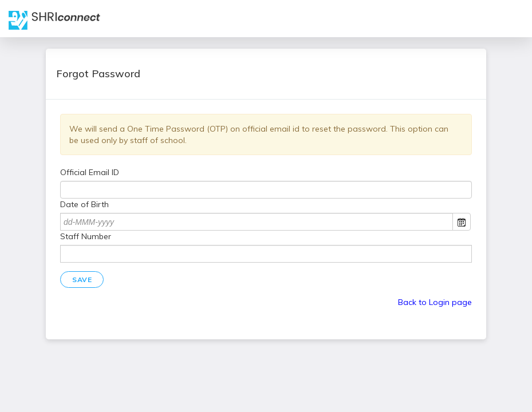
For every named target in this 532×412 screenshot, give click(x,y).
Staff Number (86, 236)
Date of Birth (84, 204)
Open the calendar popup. (462, 222)
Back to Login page (435, 302)
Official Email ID (90, 172)
